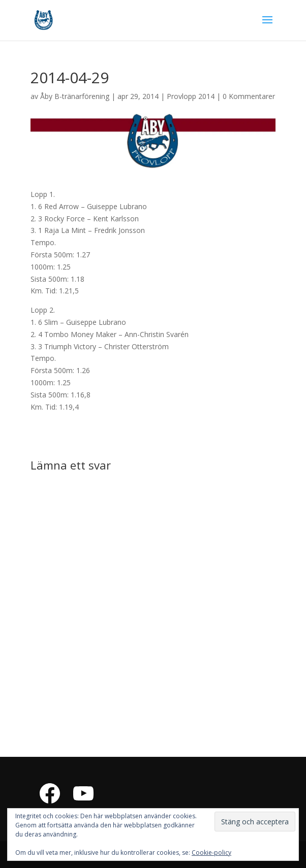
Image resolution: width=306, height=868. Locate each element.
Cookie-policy (211, 853)
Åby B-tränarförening (75, 96)
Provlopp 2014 (191, 96)
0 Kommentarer (249, 96)
